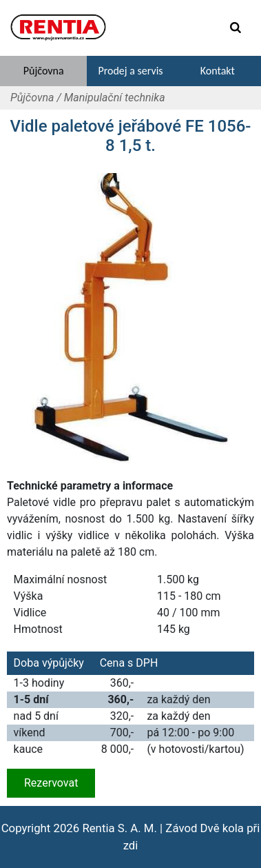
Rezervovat (51, 783)
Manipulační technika (115, 98)
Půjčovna (32, 98)
